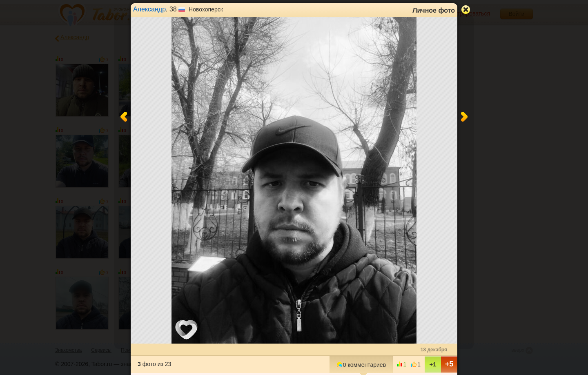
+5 (449, 364)
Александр (149, 9)
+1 (433, 364)
